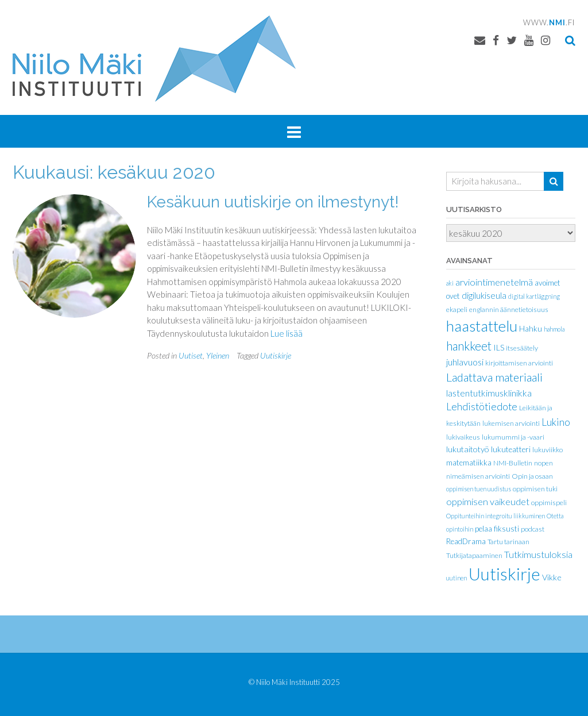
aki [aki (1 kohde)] (450, 283)
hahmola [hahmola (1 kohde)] (554, 329)
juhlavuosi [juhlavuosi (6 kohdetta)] (465, 362)
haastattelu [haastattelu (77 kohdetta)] (482, 326)
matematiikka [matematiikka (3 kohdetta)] (469, 463)
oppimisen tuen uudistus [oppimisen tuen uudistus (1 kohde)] (479, 489)
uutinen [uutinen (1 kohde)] (457, 578)
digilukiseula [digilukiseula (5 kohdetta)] (484, 295)
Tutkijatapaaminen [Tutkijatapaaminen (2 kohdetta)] (474, 555)
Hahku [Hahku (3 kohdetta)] (531, 329)
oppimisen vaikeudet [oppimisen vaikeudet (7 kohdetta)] (488, 501)
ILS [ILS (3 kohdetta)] (499, 348)
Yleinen (218, 355)
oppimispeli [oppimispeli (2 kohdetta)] (549, 503)
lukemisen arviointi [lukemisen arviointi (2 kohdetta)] (511, 423)
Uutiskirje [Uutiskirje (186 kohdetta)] (504, 574)
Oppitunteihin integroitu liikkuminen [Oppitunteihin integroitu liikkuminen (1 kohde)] (496, 516)
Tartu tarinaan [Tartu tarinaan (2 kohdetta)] (508, 542)
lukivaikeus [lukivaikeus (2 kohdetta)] (463, 437)
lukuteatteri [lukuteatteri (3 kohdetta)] (511, 449)
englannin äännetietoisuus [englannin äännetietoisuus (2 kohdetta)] (509, 309)
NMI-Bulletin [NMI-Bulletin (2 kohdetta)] (513, 463)
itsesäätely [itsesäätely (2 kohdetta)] (522, 348)
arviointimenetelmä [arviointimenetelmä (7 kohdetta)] (494, 282)
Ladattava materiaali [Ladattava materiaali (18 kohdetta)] (494, 377)
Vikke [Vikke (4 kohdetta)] (552, 577)
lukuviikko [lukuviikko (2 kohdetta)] (548, 450)
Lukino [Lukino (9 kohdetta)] (556, 422)
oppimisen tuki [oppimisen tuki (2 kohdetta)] (535, 489)
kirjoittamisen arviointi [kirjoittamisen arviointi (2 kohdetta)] (519, 363)
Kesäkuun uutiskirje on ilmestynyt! (273, 202)
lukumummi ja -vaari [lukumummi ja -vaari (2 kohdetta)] (513, 437)
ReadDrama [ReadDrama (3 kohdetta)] (466, 541)
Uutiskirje (276, 355)
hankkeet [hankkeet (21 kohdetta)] (469, 346)
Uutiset (191, 355)
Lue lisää (287, 333)
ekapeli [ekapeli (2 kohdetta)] (457, 309)
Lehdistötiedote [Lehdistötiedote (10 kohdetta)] (482, 407)
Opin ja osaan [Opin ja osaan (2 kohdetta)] (532, 476)
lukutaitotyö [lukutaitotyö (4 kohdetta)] (468, 449)
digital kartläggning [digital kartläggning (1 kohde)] (534, 296)
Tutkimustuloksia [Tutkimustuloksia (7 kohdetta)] (538, 554)
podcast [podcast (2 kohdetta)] (533, 529)
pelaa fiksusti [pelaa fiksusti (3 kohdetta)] (497, 529)
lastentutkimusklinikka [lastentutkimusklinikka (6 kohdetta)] (489, 393)
